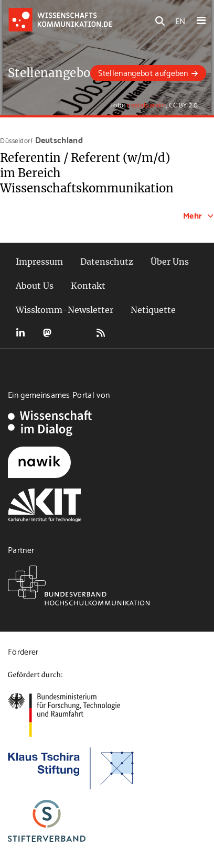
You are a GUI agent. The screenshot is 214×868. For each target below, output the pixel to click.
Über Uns (170, 262)
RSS (101, 333)
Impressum (39, 262)
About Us (35, 286)
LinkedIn (20, 333)
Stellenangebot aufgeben (143, 72)
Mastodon (47, 333)
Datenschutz (107, 262)
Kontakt (88, 286)
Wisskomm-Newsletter (65, 310)
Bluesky (74, 333)
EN (180, 20)
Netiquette (153, 310)
